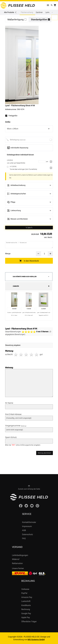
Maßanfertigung (16, 20)
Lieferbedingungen (20, 555)
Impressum (27, 526)
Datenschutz (27, 534)
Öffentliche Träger (29, 621)
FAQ (24, 538)
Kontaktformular (29, 522)
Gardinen (39, 12)
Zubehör (16, 286)
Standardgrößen (39, 20)
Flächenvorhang (27, 13)
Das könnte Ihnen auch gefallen (25, 277)
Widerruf (16, 559)
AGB (24, 530)
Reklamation (17, 563)
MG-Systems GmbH (36, 640)
